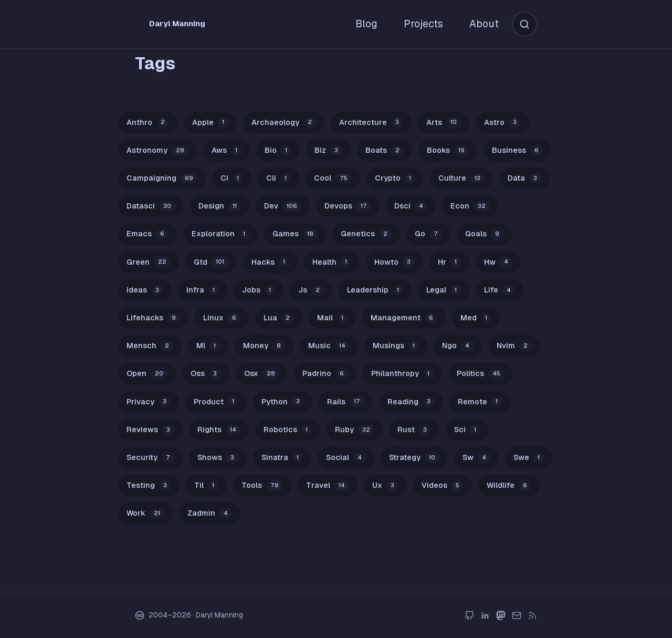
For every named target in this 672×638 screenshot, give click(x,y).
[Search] (524, 24)
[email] (517, 615)
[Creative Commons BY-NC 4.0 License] (140, 615)
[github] (469, 615)
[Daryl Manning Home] (179, 24)
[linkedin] (485, 615)
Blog (366, 24)
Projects (423, 24)
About (484, 24)
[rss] (532, 615)
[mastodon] (501, 615)
